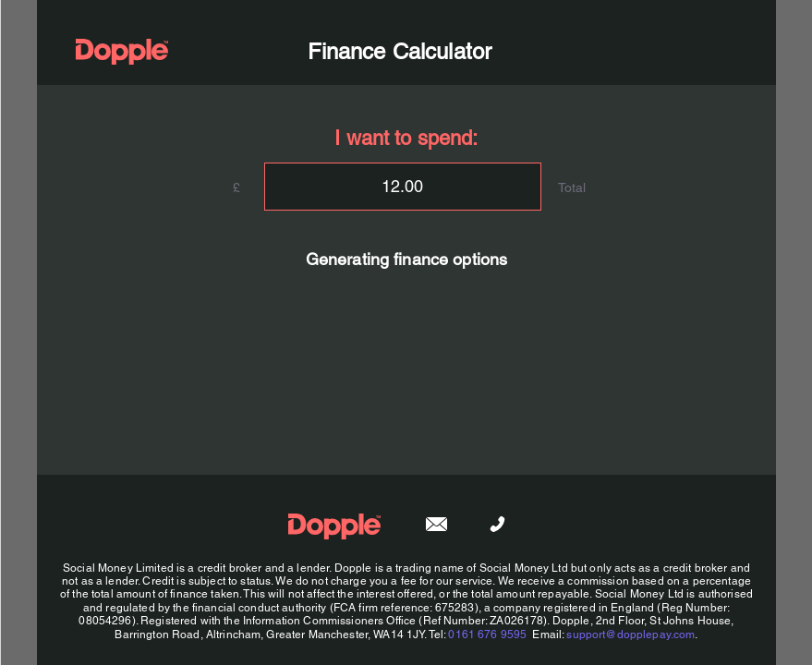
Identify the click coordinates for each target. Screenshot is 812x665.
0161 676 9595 (487, 635)
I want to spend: (406, 138)
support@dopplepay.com (630, 635)
